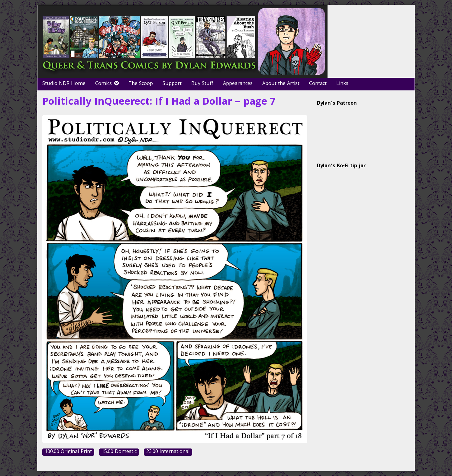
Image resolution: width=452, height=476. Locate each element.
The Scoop (141, 84)
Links (342, 84)
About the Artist (281, 84)
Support (172, 84)
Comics (103, 84)
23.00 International (168, 452)
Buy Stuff (202, 84)
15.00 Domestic (119, 452)
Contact (318, 84)
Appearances (238, 84)
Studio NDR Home (64, 84)
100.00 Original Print (68, 452)
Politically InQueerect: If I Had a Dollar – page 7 (159, 103)
